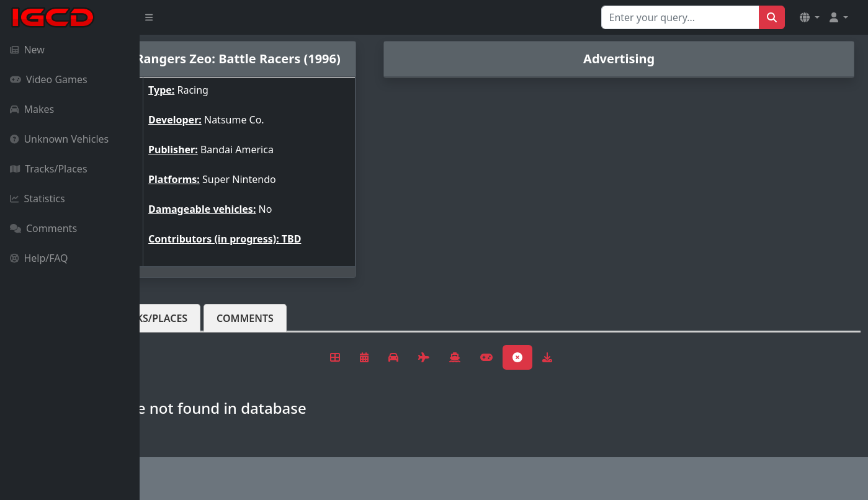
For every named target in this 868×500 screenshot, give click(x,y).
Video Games (49, 79)
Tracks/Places (49, 169)
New (27, 50)
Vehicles (185, 328)
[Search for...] (680, 17)
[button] (810, 17)
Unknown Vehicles (59, 139)
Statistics (38, 199)
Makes (32, 109)
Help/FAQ (39, 258)
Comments (43, 228)
